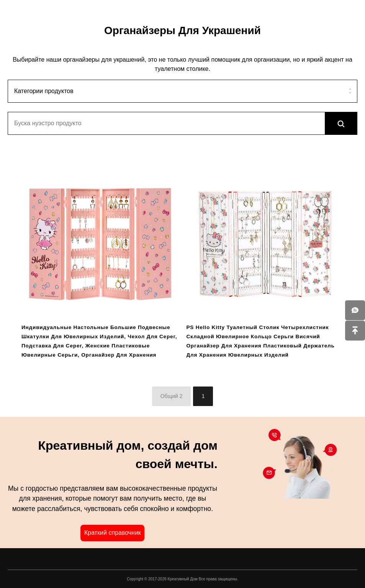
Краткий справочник (113, 533)
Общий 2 (172, 396)
